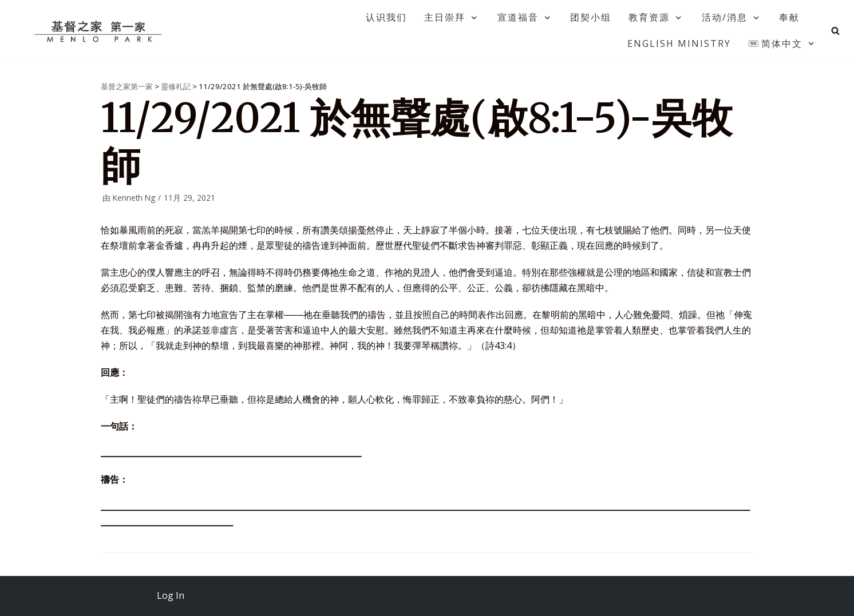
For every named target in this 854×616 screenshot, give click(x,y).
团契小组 (591, 17)
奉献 (789, 17)
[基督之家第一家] (100, 31)
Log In (171, 595)
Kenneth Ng (134, 198)
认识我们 (386, 17)
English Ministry (679, 43)
